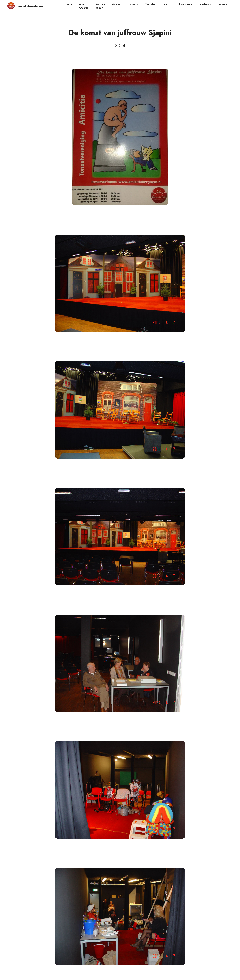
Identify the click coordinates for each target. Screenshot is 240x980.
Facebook (205, 4)
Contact (117, 4)
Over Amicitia (84, 6)
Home (68, 4)
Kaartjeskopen (100, 6)
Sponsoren (186, 4)
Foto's (132, 4)
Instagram (223, 4)
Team (166, 4)
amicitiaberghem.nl (31, 6)
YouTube (150, 4)
